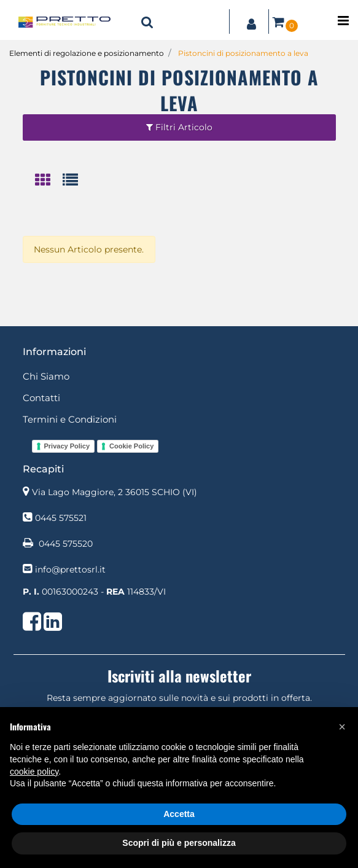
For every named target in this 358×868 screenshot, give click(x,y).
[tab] (49, 181)
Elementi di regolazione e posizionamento (87, 53)
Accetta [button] (179, 814)
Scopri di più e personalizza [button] (179, 843)
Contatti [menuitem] (41, 398)
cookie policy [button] (34, 772)
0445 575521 (61, 518)
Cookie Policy (131, 446)
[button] (342, 727)
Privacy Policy (67, 446)
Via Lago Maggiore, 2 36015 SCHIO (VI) (115, 492)
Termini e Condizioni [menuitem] (70, 419)
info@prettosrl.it (70, 569)
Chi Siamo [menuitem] (46, 376)
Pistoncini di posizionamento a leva (243, 53)
